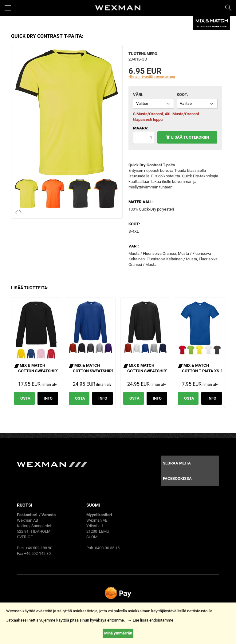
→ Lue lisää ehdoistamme (151, 620)
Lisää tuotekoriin (190, 137)
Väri (138, 95)
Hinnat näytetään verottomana (152, 77)
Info (48, 398)
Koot (182, 95)
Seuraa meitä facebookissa (177, 471)
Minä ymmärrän (118, 633)
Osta (25, 398)
